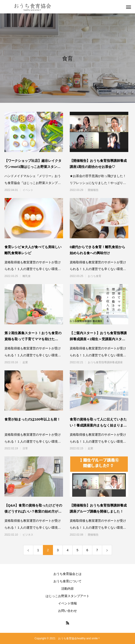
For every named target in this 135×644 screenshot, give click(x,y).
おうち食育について (67, 581)
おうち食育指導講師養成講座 (105, 362)
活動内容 (67, 589)
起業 (25, 362)
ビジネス (28, 535)
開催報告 (93, 190)
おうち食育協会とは (67, 574)
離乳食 (27, 276)
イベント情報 (67, 603)
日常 (25, 448)
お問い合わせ (67, 611)
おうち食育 (95, 276)
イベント (28, 190)
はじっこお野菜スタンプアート (67, 596)
